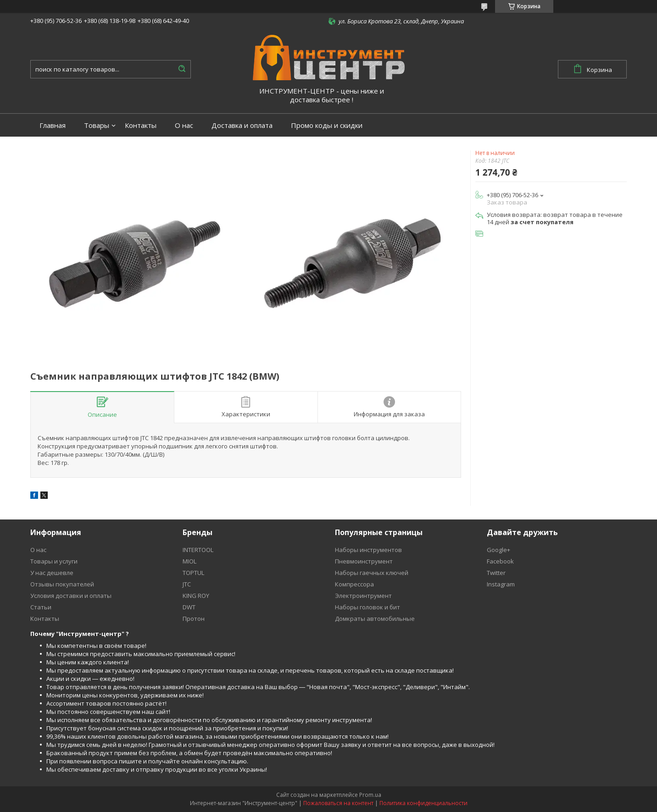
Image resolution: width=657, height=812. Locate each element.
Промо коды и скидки (327, 125)
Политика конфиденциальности (423, 803)
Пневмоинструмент (364, 561)
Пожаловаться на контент (338, 803)
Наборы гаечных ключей (372, 573)
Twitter (496, 573)
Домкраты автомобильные (375, 619)
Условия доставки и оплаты (71, 596)
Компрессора (354, 584)
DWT (189, 607)
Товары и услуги (54, 561)
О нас (184, 125)
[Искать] (182, 69)
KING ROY (196, 596)
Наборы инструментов (368, 550)
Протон (194, 619)
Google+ (498, 550)
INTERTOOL (198, 550)
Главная (53, 125)
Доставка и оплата (242, 125)
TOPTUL (193, 573)
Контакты (141, 125)
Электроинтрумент (363, 596)
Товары (97, 125)
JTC (187, 584)
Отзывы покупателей (62, 584)
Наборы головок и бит (367, 607)
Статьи (41, 607)
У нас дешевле (52, 573)
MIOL (189, 561)
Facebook (500, 561)
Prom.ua (370, 795)
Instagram (501, 584)
